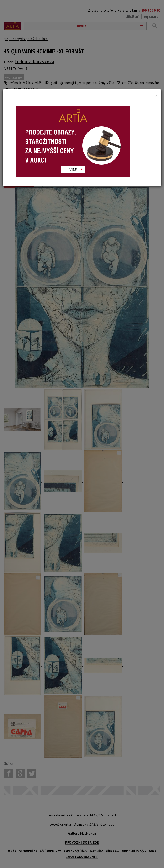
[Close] (156, 95)
